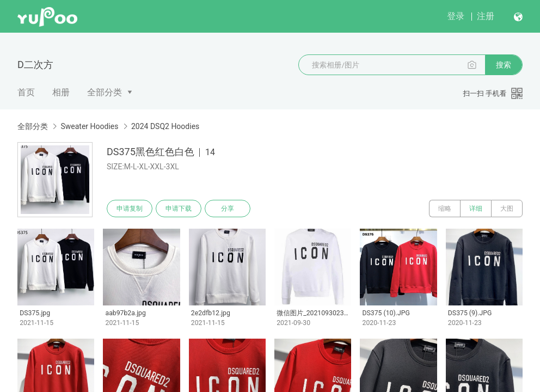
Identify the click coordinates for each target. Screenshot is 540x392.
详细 (476, 209)
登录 (456, 16)
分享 (228, 209)
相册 (61, 92)
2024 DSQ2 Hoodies (165, 126)
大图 (507, 209)
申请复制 (130, 209)
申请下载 (179, 209)
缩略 (445, 209)
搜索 (504, 65)
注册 (486, 16)
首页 (26, 92)
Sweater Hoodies (89, 126)
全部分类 (105, 92)
